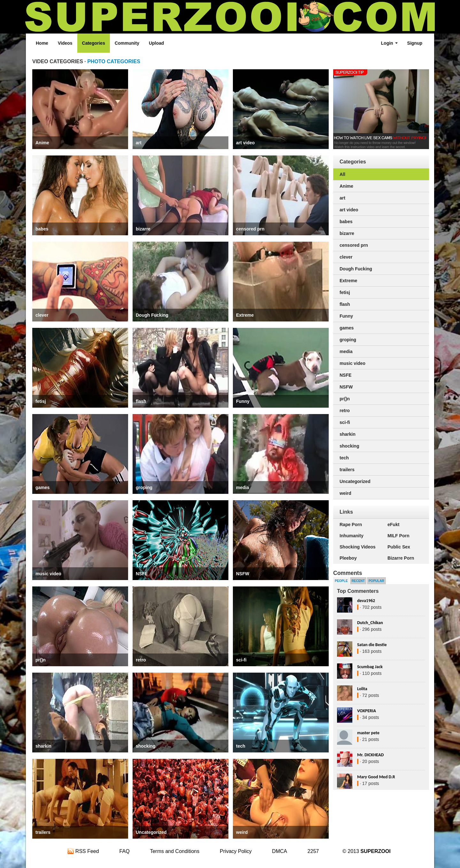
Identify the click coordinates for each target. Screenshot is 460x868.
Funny (243, 401)
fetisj (41, 401)
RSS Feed (83, 851)
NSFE (142, 574)
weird (242, 832)
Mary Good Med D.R (376, 777)
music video (48, 574)
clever (42, 315)
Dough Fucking (152, 315)
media (242, 487)
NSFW (243, 574)
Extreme (245, 315)
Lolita (362, 689)
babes (42, 229)
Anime (42, 143)
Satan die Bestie (372, 645)
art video (245, 143)
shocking (146, 746)
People (341, 581)
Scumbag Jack (370, 667)
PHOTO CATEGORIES (114, 61)
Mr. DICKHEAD (370, 755)
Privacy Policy (236, 851)
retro (141, 660)
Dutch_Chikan (370, 623)
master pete (368, 733)
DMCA (280, 851)
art (139, 143)
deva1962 (366, 601)
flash (141, 401)
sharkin (43, 746)
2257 (313, 851)
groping (144, 487)
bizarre (143, 229)
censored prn (250, 229)
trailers (43, 832)
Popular (376, 581)
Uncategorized (151, 832)
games (42, 487)
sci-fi (241, 660)
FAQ (125, 851)
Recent (358, 581)
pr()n (41, 660)
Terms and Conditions (175, 851)
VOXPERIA (367, 711)
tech (241, 746)
